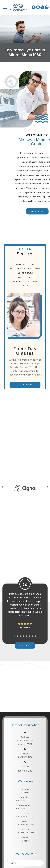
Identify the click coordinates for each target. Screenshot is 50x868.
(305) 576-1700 (25, 757)
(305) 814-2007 (25, 771)
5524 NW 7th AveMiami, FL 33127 (25, 742)
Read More (25, 645)
